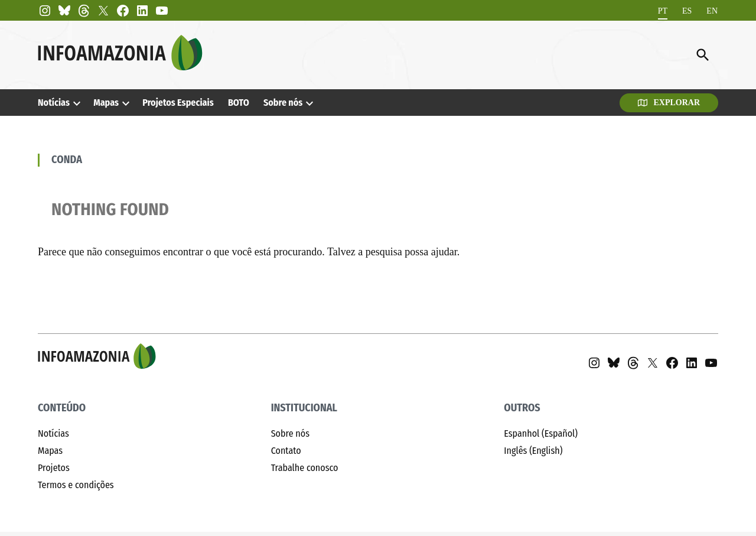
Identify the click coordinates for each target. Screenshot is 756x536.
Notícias (54, 103)
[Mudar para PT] (663, 11)
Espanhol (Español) (541, 433)
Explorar (669, 103)
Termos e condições (76, 485)
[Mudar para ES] (687, 11)
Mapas (106, 103)
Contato (286, 451)
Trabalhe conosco (305, 468)
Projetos (54, 468)
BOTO (239, 103)
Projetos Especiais (178, 103)
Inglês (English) (533, 451)
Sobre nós (283, 103)
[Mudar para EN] (712, 11)
